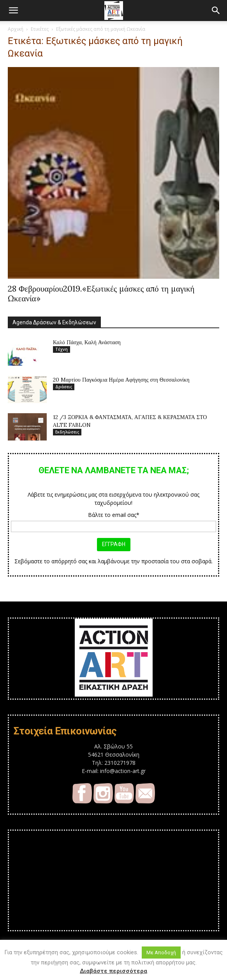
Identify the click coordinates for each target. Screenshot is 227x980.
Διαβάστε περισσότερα (113, 971)
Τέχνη (62, 349)
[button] (13, 11)
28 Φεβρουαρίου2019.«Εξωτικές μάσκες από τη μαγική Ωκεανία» (101, 294)
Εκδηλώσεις (67, 432)
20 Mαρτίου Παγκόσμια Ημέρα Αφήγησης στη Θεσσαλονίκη (121, 380)
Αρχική (16, 29)
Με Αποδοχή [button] (161, 953)
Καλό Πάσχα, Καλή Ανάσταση (87, 342)
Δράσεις (64, 387)
